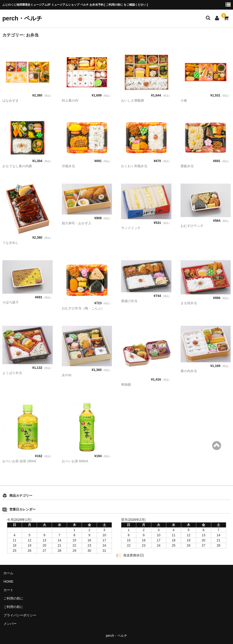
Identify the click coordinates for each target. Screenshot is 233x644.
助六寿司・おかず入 (77, 223)
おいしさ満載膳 (133, 100)
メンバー (10, 624)
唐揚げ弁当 (129, 301)
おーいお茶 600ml (75, 461)
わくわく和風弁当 (134, 166)
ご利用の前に (13, 598)
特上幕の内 (70, 100)
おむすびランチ (192, 226)
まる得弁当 (189, 303)
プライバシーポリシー (20, 615)
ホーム (8, 573)
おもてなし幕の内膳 (17, 166)
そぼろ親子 (11, 302)
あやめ (67, 375)
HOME (8, 581)
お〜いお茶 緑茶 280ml (19, 461)
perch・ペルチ (22, 18)
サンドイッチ (131, 228)
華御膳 (126, 385)
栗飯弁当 (187, 166)
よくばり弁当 (12, 373)
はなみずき (11, 100)
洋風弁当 (68, 166)
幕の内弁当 (189, 371)
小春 (184, 100)
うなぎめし (11, 243)
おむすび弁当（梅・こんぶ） (83, 308)
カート (8, 590)
